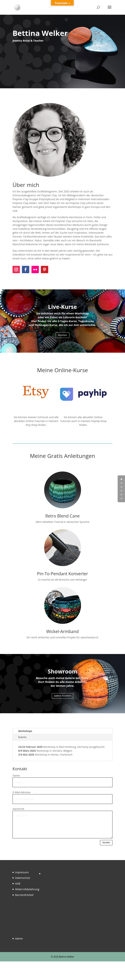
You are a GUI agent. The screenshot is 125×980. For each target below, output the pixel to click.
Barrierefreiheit (24, 895)
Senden (106, 842)
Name (16, 776)
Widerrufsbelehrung (27, 889)
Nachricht (18, 809)
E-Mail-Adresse (21, 792)
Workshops (25, 731)
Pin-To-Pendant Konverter (63, 574)
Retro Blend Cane (63, 516)
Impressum (22, 872)
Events (22, 737)
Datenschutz (23, 878)
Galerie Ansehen (63, 696)
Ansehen (63, 335)
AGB (18, 884)
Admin (19, 939)
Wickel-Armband (63, 631)
